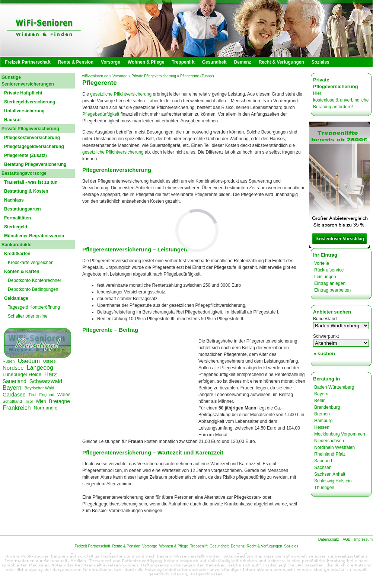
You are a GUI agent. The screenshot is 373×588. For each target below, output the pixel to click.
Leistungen (325, 277)
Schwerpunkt (326, 336)
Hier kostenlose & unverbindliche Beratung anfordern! (341, 100)
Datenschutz (329, 539)
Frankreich (17, 408)
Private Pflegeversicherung (154, 76)
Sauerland (15, 381)
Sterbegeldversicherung (30, 102)
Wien (41, 401)
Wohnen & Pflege (146, 62)
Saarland (323, 461)
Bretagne (59, 401)
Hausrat (12, 120)
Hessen (322, 427)
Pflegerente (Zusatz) (25, 155)
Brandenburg (327, 407)
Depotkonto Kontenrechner (34, 280)
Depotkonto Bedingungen (33, 289)
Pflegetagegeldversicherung (34, 147)
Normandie (46, 408)
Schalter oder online (28, 316)
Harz (51, 374)
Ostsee (49, 361)
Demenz (243, 62)
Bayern (12, 388)
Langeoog (40, 368)
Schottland (12, 401)
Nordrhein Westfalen (334, 447)
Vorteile (322, 263)
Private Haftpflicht (23, 93)
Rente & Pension (76, 62)
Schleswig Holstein (333, 481)
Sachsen (323, 467)
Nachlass (14, 200)
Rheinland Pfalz (330, 454)
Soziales (321, 62)
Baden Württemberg (334, 387)
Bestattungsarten (23, 209)
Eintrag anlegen (330, 283)
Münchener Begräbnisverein (34, 236)
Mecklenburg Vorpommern (340, 434)
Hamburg (323, 421)
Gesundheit (214, 62)
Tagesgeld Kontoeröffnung (34, 307)
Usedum (29, 361)
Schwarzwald (46, 381)
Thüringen (324, 488)
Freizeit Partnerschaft (28, 62)
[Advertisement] (141, 389)
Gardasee (14, 395)
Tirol (32, 395)
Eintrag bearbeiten (332, 290)
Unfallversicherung (24, 111)
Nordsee (13, 368)
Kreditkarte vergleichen (31, 263)
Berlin (320, 401)
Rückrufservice (329, 270)
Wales (64, 394)
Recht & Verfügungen (281, 62)
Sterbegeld (16, 227)
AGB (346, 539)
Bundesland (325, 319)
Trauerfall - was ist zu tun (31, 182)
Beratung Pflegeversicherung (35, 164)
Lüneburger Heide (22, 374)
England (47, 395)
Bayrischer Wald (39, 388)
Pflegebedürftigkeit (101, 114)
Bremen (322, 414)
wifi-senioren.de (95, 76)
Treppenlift (183, 62)
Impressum (364, 539)
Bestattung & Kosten (26, 191)
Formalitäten (17, 218)
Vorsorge (111, 62)
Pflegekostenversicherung (32, 138)
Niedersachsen (329, 441)
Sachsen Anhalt (330, 474)
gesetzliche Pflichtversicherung (121, 94)
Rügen (9, 361)
